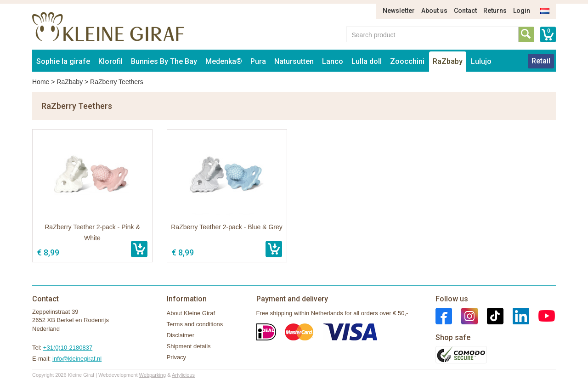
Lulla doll (367, 61)
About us (434, 11)
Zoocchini (407, 61)
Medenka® (224, 61)
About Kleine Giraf (191, 313)
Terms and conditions (195, 324)
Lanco (333, 61)
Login (522, 11)
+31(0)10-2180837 (68, 348)
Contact (465, 11)
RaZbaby (448, 61)
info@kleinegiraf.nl (77, 359)
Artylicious (183, 375)
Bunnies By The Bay (164, 61)
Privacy (177, 357)
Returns (495, 11)
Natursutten (294, 61)
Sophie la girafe (63, 61)
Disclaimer (181, 335)
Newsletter (399, 11)
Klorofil (110, 61)
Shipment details (189, 346)
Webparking (153, 375)
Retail (541, 61)
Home (41, 82)
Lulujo (481, 61)
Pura (258, 61)
